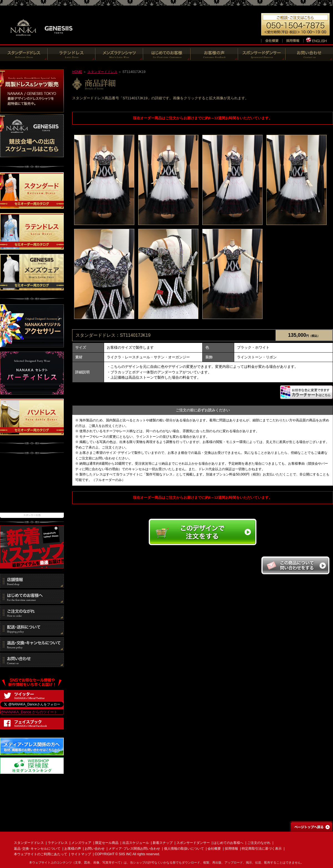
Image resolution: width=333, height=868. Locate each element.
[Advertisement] (32, 486)
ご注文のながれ (259, 843)
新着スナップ (163, 843)
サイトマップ (81, 854)
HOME (77, 72)
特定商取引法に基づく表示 (262, 849)
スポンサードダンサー (193, 843)
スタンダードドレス (102, 72)
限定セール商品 (107, 843)
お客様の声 (73, 849)
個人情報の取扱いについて (184, 849)
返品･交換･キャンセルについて (37, 849)
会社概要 (214, 849)
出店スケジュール (136, 843)
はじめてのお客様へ (228, 843)
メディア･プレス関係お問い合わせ (134, 849)
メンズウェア (81, 843)
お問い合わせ (95, 849)
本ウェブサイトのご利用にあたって (41, 854)
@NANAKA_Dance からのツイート (29, 712)
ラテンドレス (58, 843)
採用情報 (231, 849)
